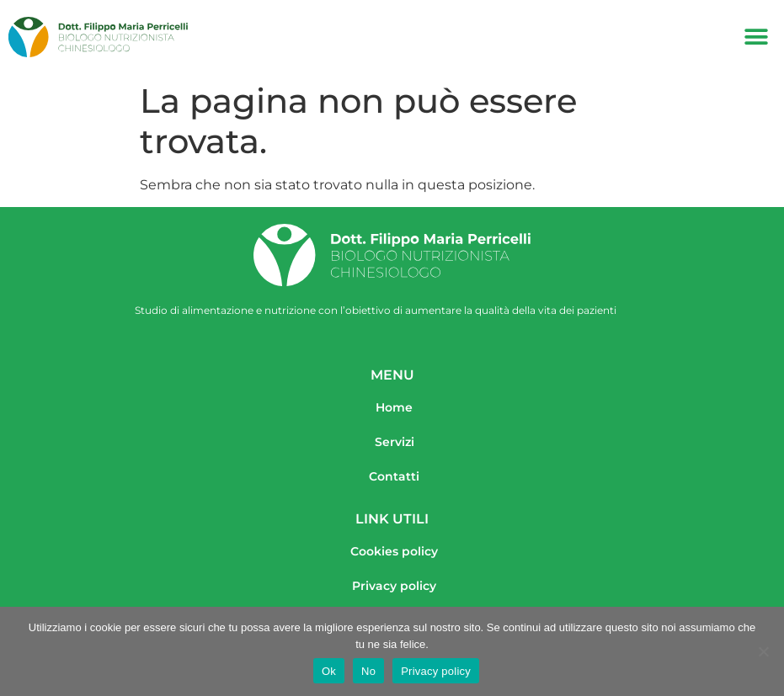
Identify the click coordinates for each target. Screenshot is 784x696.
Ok (329, 671)
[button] (757, 37)
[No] (763, 651)
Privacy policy (436, 671)
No (368, 671)
